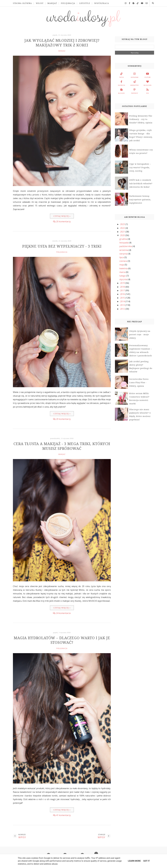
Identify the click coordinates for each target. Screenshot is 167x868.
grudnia (123, 239)
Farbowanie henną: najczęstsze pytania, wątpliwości (140, 199)
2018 (123, 287)
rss (148, 91)
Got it (146, 861)
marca (123, 272)
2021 (123, 232)
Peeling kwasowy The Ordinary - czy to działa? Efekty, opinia (141, 119)
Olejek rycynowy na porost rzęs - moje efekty (140, 334)
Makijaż (52, 3)
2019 (123, 283)
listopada (124, 243)
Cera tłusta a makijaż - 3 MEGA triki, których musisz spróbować (62, 446)
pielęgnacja (62, 252)
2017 (123, 290)
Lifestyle (85, 3)
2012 (123, 309)
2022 (123, 228)
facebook (121, 83)
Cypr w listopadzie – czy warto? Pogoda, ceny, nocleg (140, 167)
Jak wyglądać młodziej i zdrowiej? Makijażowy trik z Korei (62, 43)
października (126, 246)
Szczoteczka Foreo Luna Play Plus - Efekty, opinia (139, 382)
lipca (122, 257)
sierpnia (124, 254)
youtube (147, 75)
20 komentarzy (63, 221)
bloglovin (147, 83)
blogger (121, 91)
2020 (123, 235)
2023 (123, 224)
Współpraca (102, 3)
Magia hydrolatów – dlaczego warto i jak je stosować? (62, 640)
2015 (123, 298)
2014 (123, 301)
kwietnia (124, 268)
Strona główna (22, 3)
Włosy (40, 3)
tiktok (121, 75)
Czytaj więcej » (62, 216)
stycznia (124, 279)
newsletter (134, 83)
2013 (123, 305)
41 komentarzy (63, 815)
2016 (123, 294)
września (124, 250)
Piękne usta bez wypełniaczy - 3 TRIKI (62, 246)
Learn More (134, 861)
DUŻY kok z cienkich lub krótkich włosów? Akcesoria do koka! (141, 183)
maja (122, 265)
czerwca (123, 261)
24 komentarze (63, 613)
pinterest (135, 91)
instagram (135, 75)
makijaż (62, 51)
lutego (123, 276)
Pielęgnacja (68, 3)
